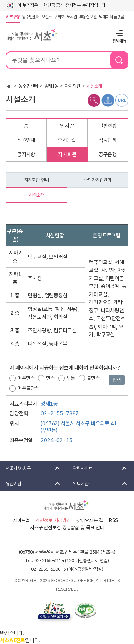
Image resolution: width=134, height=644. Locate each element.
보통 (71, 378)
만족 (50, 378)
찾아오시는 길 (90, 520)
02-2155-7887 (60, 413)
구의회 (59, 17)
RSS (114, 520)
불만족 (93, 378)
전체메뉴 (118, 33)
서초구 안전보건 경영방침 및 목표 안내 (67, 527)
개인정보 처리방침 (53, 520)
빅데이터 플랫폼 (112, 17)
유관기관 (31, 484)
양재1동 (51, 86)
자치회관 (72, 86)
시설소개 (37, 195)
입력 (117, 380)
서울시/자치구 (31, 468)
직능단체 (108, 140)
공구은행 (108, 154)
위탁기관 (98, 484)
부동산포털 (88, 17)
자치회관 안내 (37, 180)
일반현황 (108, 126)
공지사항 (26, 154)
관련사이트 (98, 468)
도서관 (72, 17)
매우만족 (26, 378)
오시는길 (67, 140)
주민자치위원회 (98, 180)
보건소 (47, 17)
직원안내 (26, 140)
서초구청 (13, 17)
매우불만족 (28, 388)
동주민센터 (30, 17)
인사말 (67, 126)
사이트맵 (21, 520)
